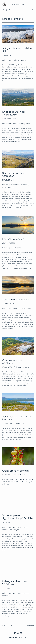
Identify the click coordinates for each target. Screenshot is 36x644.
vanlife (23, 60)
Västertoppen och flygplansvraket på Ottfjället (18, 517)
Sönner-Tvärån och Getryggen (13, 174)
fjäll (4, 60)
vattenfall (11, 187)
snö (19, 60)
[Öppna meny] (33, 10)
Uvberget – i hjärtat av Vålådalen (15, 583)
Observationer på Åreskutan (12, 362)
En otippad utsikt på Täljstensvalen (13, 113)
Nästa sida (30, 625)
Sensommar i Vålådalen (16, 299)
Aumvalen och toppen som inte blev (17, 418)
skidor (15, 60)
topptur (15, 124)
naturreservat (21, 308)
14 (11, 625)
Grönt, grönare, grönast (15, 471)
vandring (22, 124)
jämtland (9, 60)
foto (7, 185)
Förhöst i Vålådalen (13, 239)
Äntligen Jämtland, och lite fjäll (17, 50)
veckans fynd (14, 530)
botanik (17, 475)
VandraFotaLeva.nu (16, 4)
